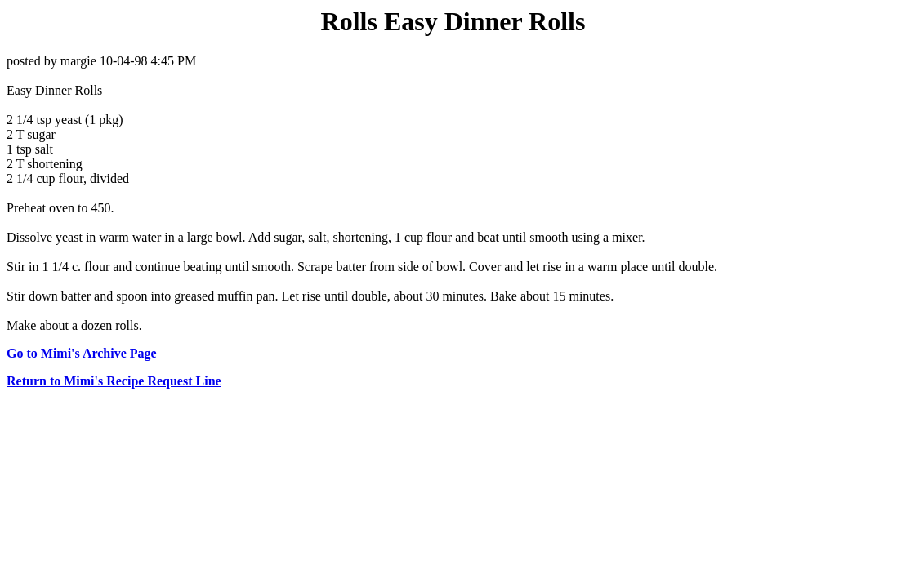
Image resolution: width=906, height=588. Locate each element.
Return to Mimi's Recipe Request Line (114, 381)
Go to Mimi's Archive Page (82, 353)
